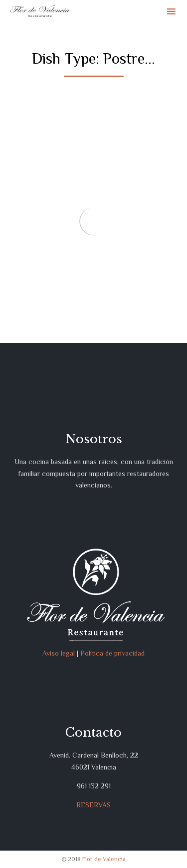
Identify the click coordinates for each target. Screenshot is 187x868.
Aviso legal (59, 653)
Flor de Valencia (104, 859)
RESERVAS (93, 805)
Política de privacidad (112, 653)
